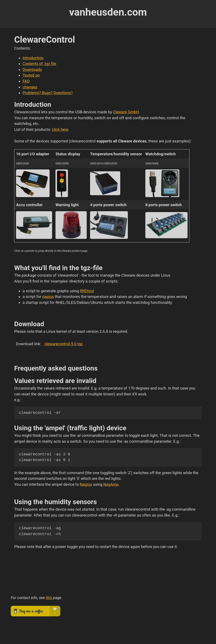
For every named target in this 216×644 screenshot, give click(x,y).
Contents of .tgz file (39, 64)
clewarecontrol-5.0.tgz (64, 344)
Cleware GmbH (126, 112)
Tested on (31, 75)
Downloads (32, 70)
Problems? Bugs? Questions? (48, 93)
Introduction (33, 58)
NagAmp (111, 484)
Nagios (86, 484)
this (49, 598)
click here (60, 129)
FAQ (26, 81)
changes (30, 87)
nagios (48, 297)
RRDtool (87, 291)
